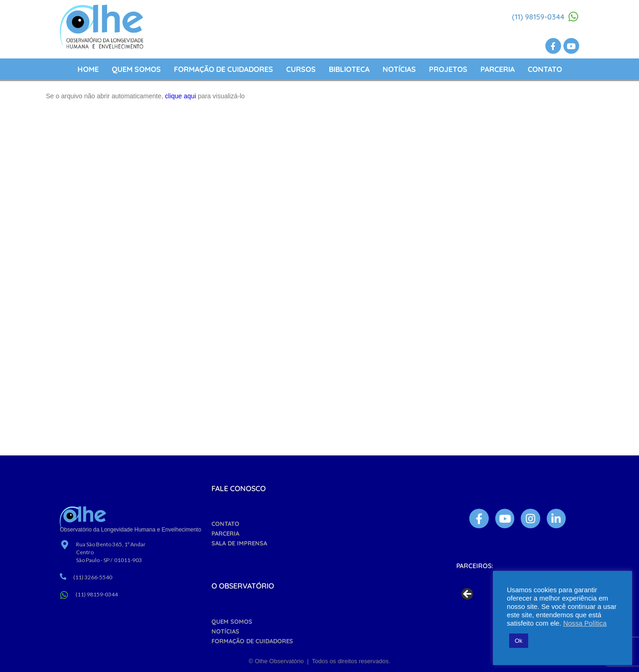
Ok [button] (519, 641)
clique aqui (181, 96)
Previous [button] (468, 595)
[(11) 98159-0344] (574, 17)
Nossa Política (585, 623)
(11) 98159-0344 (538, 17)
